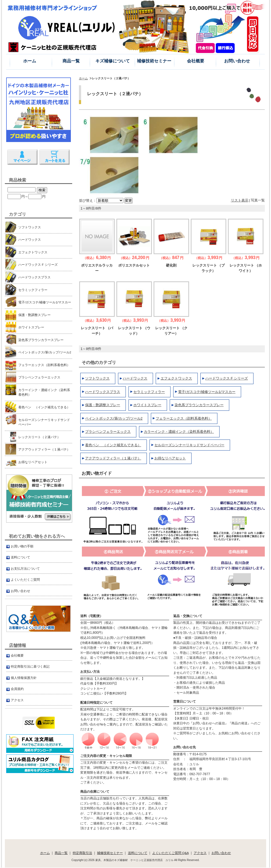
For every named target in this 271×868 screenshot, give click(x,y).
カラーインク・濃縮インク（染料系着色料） (179, 432)
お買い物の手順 (22, 546)
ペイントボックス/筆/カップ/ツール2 (114, 418)
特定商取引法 (82, 853)
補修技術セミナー (154, 61)
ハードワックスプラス (103, 392)
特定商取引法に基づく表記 (30, 666)
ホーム (30, 61)
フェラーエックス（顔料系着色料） (184, 418)
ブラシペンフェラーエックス (108, 432)
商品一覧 (71, 61)
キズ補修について (113, 61)
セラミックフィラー (149, 392)
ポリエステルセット (134, 265)
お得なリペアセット (170, 458)
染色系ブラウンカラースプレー (199, 405)
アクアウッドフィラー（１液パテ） (113, 458)
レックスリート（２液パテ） (34, 437)
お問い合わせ (237, 61)
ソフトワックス (97, 378)
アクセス (17, 700)
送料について (20, 557)
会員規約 (17, 689)
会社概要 (196, 61)
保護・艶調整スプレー (103, 405)
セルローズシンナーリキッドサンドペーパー (189, 445)
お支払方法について (25, 568)
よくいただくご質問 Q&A (170, 853)
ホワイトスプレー (147, 405)
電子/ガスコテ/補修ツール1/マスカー (207, 392)
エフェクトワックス (176, 378)
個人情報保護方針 (24, 678)
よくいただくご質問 (25, 580)
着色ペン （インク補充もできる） (113, 445)
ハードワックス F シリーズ (227, 378)
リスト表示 (240, 200)
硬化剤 (171, 265)
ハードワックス (135, 378)
